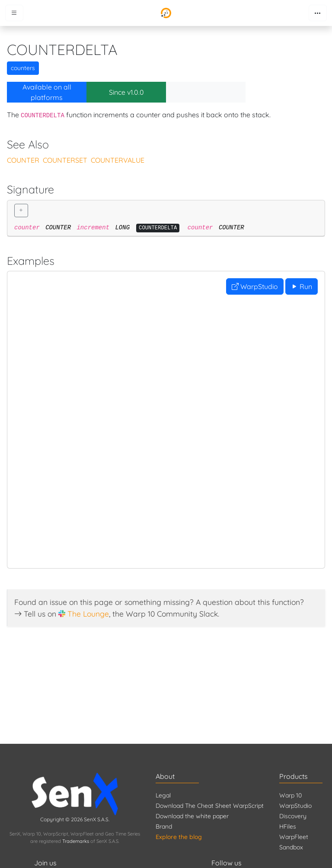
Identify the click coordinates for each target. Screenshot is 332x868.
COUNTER (23, 160)
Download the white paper (192, 816)
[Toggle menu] (14, 13)
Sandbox (291, 847)
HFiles (288, 826)
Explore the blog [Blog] (179, 837)
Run (302, 286)
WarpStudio (255, 286)
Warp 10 (290, 795)
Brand (164, 826)
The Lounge (88, 614)
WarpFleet (294, 837)
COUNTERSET (65, 160)
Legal (163, 795)
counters (23, 68)
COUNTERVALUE (118, 160)
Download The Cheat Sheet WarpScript (210, 806)
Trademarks (76, 841)
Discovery (293, 816)
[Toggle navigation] (318, 13)
